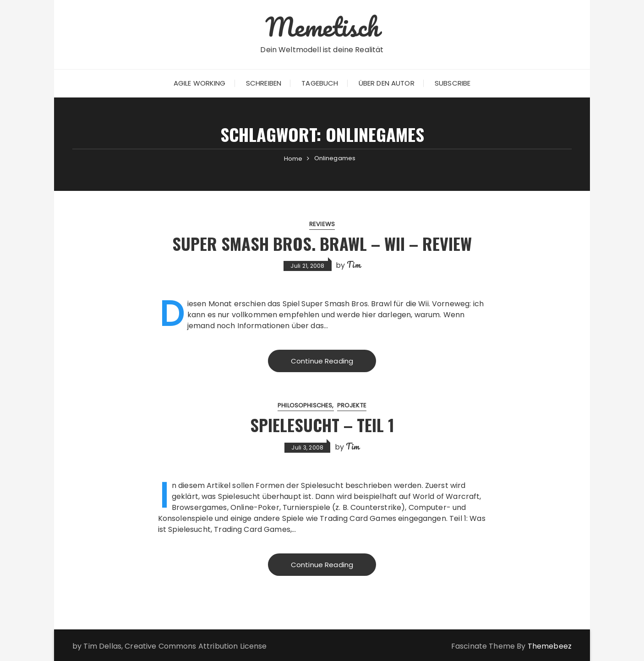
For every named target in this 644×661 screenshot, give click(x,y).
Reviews (322, 224)
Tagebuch (320, 83)
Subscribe (453, 83)
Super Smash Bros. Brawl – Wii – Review (322, 243)
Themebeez (550, 646)
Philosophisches (305, 405)
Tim (353, 265)
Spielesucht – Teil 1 (322, 425)
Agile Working (200, 83)
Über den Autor (387, 83)
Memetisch (322, 27)
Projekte (352, 405)
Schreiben (264, 83)
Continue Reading (322, 361)
